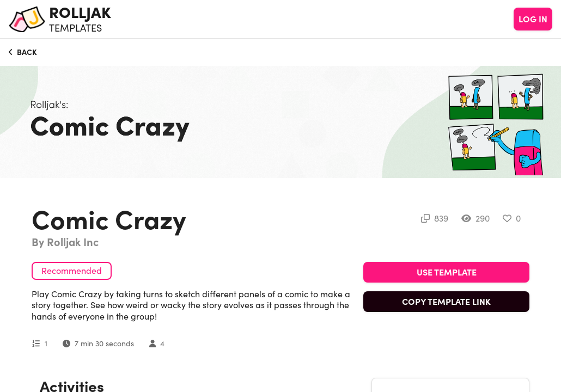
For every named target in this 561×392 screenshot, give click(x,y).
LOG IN (533, 19)
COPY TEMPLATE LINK (446, 302)
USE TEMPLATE (447, 272)
